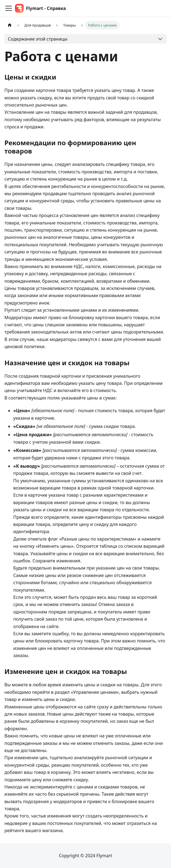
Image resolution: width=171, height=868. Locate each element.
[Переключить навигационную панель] (9, 8)
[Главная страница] (10, 25)
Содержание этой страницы (38, 39)
